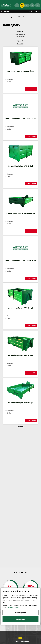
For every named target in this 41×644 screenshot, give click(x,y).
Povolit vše (21, 619)
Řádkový (20, 43)
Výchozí (20, 32)
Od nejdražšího (20, 37)
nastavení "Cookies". (14, 607)
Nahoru (20, 426)
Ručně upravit (20, 613)
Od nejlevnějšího (20, 34)
